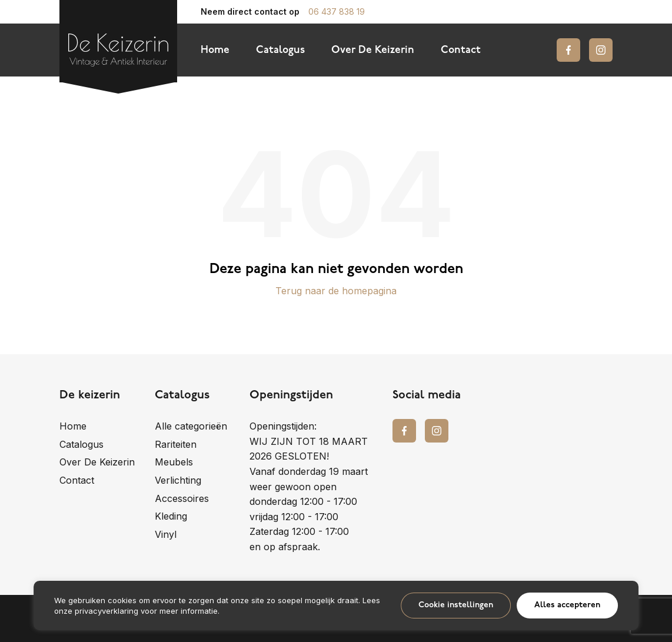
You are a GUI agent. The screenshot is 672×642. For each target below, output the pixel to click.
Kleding (171, 516)
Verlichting (178, 480)
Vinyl (166, 534)
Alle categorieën (191, 426)
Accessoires (182, 498)
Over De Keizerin (373, 50)
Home (215, 50)
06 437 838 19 (337, 12)
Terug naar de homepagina (336, 291)
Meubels (174, 462)
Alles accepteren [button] (567, 605)
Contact (461, 50)
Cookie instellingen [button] (456, 605)
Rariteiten (176, 444)
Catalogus (280, 50)
